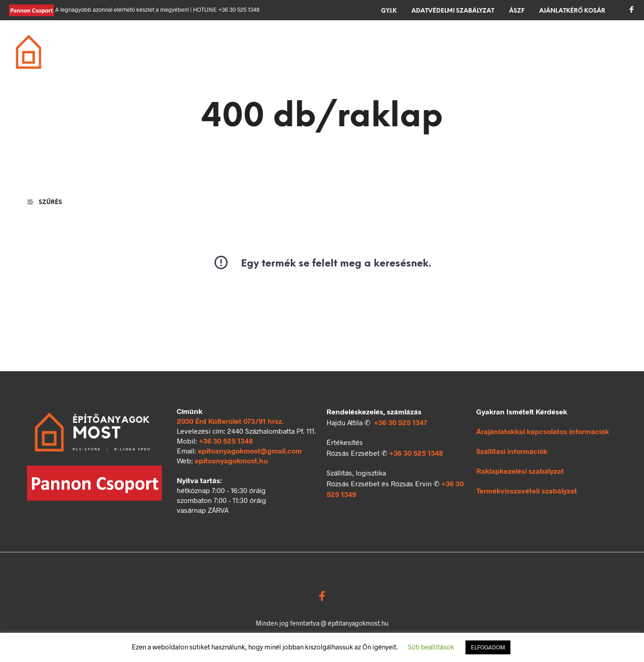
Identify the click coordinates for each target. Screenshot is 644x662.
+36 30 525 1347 (400, 422)
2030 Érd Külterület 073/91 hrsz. (230, 421)
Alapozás (168, 47)
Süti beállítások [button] (431, 647)
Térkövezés (422, 47)
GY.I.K (389, 11)
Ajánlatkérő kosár (572, 11)
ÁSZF (517, 11)
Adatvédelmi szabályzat (453, 11)
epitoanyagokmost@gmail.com (250, 451)
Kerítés (478, 47)
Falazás (222, 47)
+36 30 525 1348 (226, 441)
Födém (270, 47)
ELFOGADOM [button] (488, 647)
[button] (595, 46)
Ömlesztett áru (179, 58)
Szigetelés (360, 47)
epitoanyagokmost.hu (231, 460)
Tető (311, 47)
